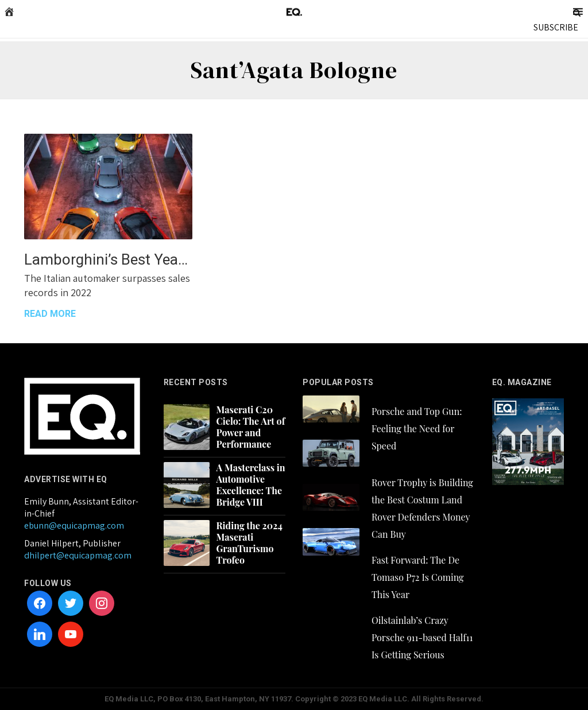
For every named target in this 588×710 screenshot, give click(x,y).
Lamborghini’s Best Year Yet (108, 259)
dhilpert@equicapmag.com (78, 555)
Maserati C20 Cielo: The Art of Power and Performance (251, 427)
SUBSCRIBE (556, 27)
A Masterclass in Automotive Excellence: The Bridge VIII (251, 485)
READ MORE (50, 314)
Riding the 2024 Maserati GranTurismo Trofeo (249, 543)
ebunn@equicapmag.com (74, 525)
